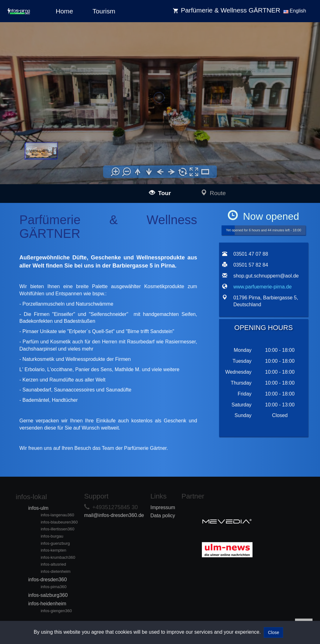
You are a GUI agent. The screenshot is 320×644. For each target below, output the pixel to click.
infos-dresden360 (47, 580)
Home (64, 11)
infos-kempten (53, 550)
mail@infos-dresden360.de (114, 515)
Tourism (104, 11)
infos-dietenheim (55, 571)
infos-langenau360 (57, 515)
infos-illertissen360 (57, 529)
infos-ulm (38, 508)
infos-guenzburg (55, 543)
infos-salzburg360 (48, 595)
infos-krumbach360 (58, 557)
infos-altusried (53, 564)
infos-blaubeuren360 (59, 522)
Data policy (163, 516)
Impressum (163, 507)
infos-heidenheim (47, 604)
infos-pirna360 (53, 587)
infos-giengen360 (56, 611)
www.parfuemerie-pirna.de (263, 287)
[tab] (226, 339)
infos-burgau (52, 536)
